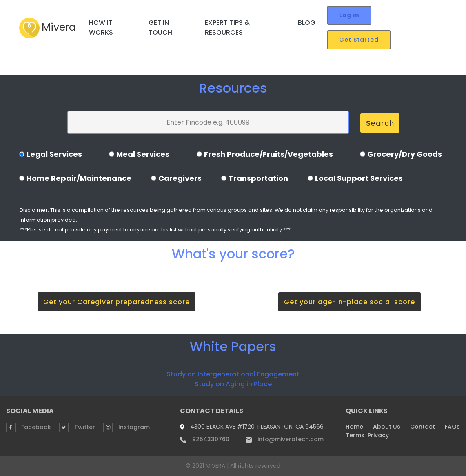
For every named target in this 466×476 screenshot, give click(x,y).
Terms (355, 435)
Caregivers (180, 178)
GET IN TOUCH (160, 28)
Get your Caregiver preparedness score (116, 302)
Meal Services (143, 154)
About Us (387, 427)
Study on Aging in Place (233, 384)
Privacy (378, 435)
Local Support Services (359, 178)
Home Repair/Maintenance (79, 178)
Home (354, 427)
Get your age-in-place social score (349, 302)
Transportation (258, 178)
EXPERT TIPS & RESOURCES (227, 28)
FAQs (452, 427)
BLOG (307, 23)
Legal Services (54, 154)
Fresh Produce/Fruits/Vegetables (269, 154)
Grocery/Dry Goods (405, 154)
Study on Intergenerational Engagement (233, 374)
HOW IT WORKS (101, 28)
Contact (423, 427)
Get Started (359, 40)
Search (380, 123)
